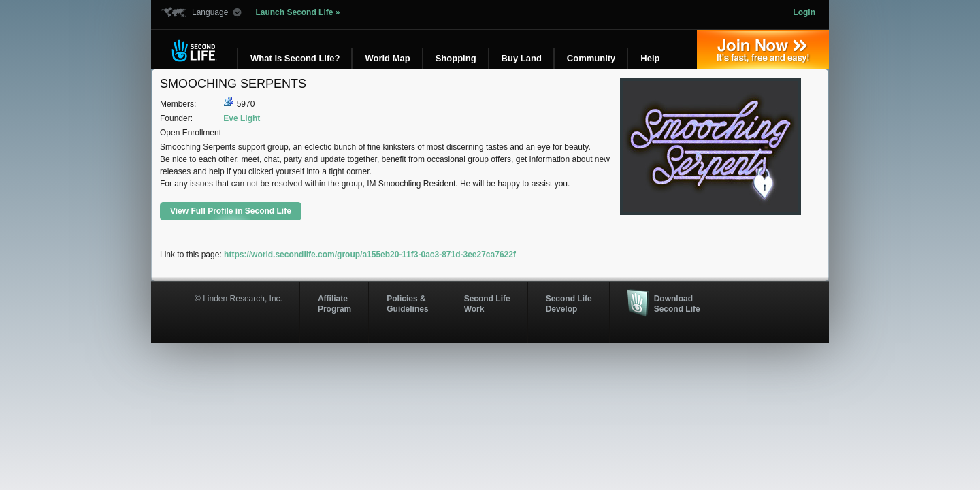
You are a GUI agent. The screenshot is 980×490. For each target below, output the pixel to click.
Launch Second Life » (297, 12)
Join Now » (763, 50)
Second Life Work (487, 304)
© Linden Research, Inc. (239, 299)
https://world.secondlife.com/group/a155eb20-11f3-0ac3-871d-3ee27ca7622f (370, 255)
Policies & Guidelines (407, 304)
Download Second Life (677, 304)
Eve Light (242, 118)
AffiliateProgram (334, 304)
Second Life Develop (569, 304)
